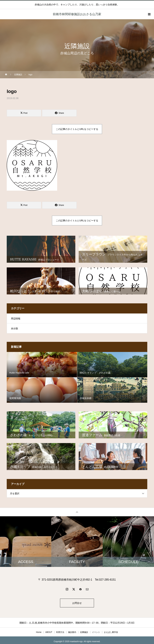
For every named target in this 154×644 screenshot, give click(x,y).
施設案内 (72, 632)
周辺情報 (16, 319)
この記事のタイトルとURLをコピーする (77, 129)
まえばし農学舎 (111, 632)
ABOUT (49, 632)
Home (39, 632)
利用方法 (60, 632)
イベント (96, 632)
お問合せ (77, 603)
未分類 (14, 328)
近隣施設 (84, 632)
